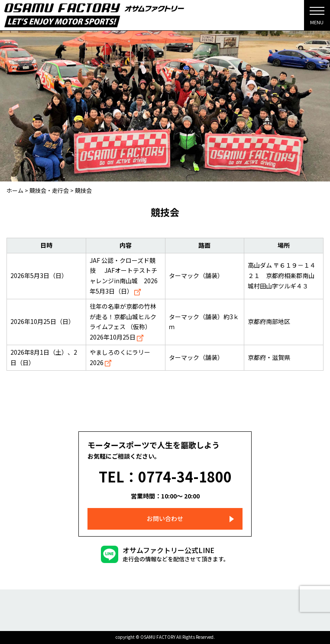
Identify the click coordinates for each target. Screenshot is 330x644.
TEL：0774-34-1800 (165, 476)
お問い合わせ (165, 518)
